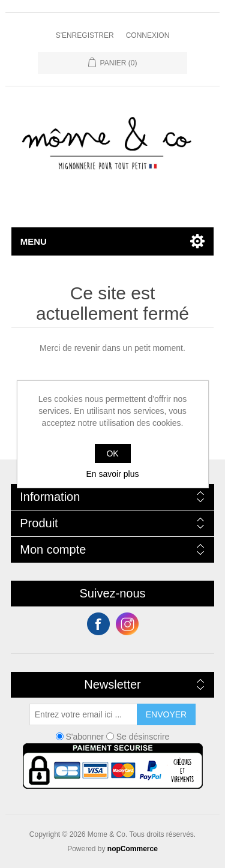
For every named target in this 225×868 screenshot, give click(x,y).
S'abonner (85, 737)
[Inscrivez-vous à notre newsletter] (83, 714)
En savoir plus (113, 474)
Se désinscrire (143, 737)
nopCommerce (133, 849)
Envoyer (166, 714)
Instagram (127, 624)
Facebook (98, 624)
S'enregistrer (85, 35)
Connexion (148, 35)
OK (112, 453)
